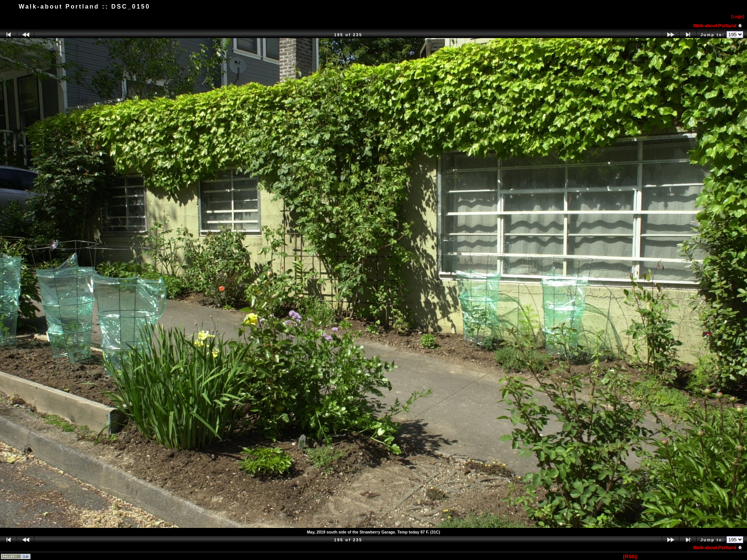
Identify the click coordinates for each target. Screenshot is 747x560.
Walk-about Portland (718, 26)
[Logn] (738, 17)
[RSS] (630, 556)
